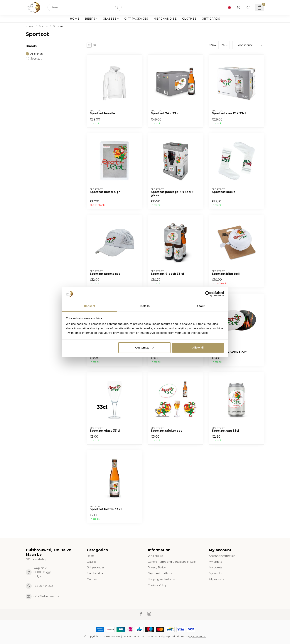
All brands (36, 54)
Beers (90, 19)
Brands (43, 26)
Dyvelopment (198, 637)
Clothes (189, 19)
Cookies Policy (157, 585)
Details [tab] (145, 306)
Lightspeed (168, 637)
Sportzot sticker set (166, 431)
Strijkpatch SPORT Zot (229, 352)
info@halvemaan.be (46, 596)
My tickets (216, 567)
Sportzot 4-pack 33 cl (167, 274)
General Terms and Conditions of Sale (172, 562)
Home (75, 19)
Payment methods (160, 573)
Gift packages (136, 19)
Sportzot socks (224, 192)
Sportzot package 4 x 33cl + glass (172, 194)
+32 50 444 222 (43, 586)
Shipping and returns (161, 579)
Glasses (110, 19)
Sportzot (58, 26)
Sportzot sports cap (105, 274)
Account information (222, 556)
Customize (145, 348)
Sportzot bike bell (226, 274)
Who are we (156, 556)
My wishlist (216, 573)
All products (216, 579)
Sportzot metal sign (105, 192)
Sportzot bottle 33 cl (106, 509)
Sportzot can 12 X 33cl (229, 113)
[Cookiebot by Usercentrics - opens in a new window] (208, 294)
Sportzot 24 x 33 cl (165, 113)
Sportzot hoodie (102, 113)
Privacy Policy (157, 567)
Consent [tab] (90, 306)
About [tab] (200, 306)
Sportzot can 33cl (225, 431)
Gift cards (211, 19)
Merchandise (165, 19)
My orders (215, 562)
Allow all (198, 348)
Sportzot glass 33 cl (105, 431)
